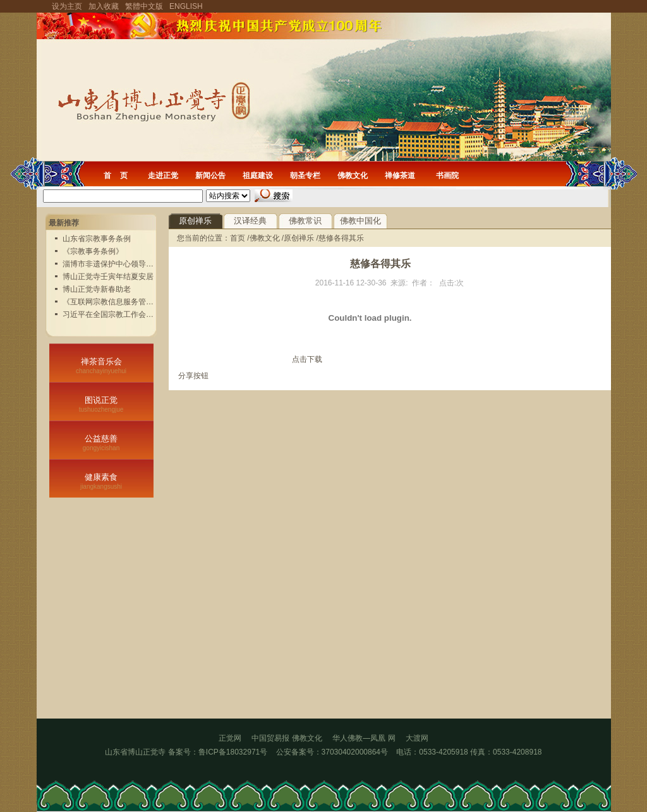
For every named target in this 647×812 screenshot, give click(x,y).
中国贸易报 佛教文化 (287, 738)
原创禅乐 (195, 221)
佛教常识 (305, 221)
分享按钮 (193, 376)
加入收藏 (104, 6)
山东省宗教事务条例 (97, 239)
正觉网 (230, 738)
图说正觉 (101, 404)
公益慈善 (101, 443)
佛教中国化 (360, 221)
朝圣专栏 (305, 176)
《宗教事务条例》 (93, 251)
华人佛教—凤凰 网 (369, 738)
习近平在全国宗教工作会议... (111, 314)
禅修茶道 (400, 176)
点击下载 (307, 359)
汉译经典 (250, 221)
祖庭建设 (258, 176)
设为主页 (67, 6)
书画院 (447, 176)
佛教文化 (353, 176)
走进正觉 (163, 176)
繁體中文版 (144, 6)
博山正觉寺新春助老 (97, 289)
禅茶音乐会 (101, 366)
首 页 (115, 176)
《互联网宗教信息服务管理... (111, 302)
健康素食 (101, 481)
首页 (239, 238)
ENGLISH (186, 6)
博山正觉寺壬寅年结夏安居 (108, 277)
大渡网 (417, 738)
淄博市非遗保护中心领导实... (111, 264)
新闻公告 (210, 176)
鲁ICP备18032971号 (233, 752)
